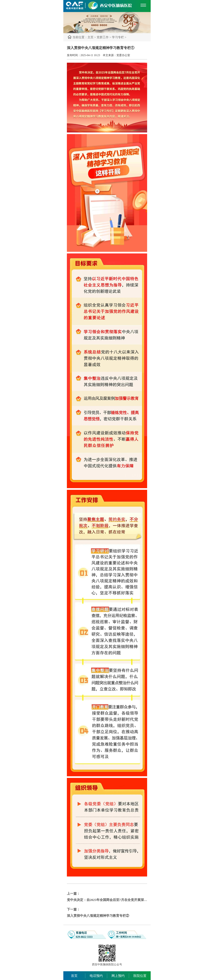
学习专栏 (118, 37)
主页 (90, 37)
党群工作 (103, 37)
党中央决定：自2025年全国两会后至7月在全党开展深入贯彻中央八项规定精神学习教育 (107, 900)
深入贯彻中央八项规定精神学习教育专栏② (98, 916)
